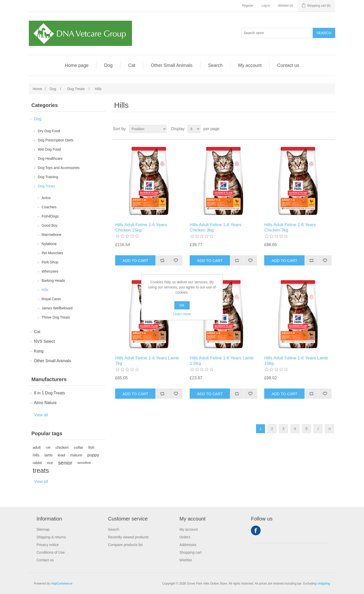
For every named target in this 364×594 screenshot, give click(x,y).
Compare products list (125, 545)
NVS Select (44, 341)
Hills (45, 290)
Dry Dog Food (49, 131)
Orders (185, 537)
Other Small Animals (172, 65)
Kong (39, 351)
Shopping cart (190, 552)
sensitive (84, 463)
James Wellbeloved (57, 308)
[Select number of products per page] (194, 129)
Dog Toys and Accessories (59, 168)
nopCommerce (62, 584)
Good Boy (50, 225)
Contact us (288, 65)
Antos (46, 198)
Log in (266, 6)
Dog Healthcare (50, 159)
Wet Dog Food (49, 149)
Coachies (49, 207)
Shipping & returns (51, 537)
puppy (93, 455)
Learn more (182, 314)
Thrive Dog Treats (56, 317)
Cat (132, 65)
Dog (108, 65)
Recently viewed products (128, 537)
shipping (324, 584)
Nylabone (49, 244)
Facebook (256, 530)
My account (250, 65)
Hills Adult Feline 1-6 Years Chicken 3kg (215, 227)
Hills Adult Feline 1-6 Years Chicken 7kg (290, 227)
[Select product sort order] (148, 129)
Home (37, 89)
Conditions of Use (51, 552)
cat (48, 447)
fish (91, 447)
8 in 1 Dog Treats (50, 393)
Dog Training (48, 177)
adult (37, 447)
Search (215, 65)
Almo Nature (45, 403)
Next (318, 429)
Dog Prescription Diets (56, 140)
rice (50, 463)
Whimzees (50, 271)
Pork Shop (50, 262)
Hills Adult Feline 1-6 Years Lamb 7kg (147, 361)
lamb (48, 455)
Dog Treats (46, 186)
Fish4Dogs (50, 216)
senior (65, 463)
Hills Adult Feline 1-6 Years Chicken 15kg (141, 227)
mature (76, 455)
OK (182, 305)
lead (61, 455)
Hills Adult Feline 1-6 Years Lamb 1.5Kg (221, 361)
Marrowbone (52, 235)
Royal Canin (51, 299)
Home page (77, 65)
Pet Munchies (52, 253)
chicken (62, 447)
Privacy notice (48, 545)
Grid (322, 129)
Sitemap (43, 529)
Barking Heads (53, 281)
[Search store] (277, 33)
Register (248, 6)
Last (329, 429)
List (331, 129)
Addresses (188, 545)
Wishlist (186, 560)
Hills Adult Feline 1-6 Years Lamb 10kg (296, 361)
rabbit (37, 463)
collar (78, 447)
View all (41, 415)
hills (36, 455)
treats (41, 470)
